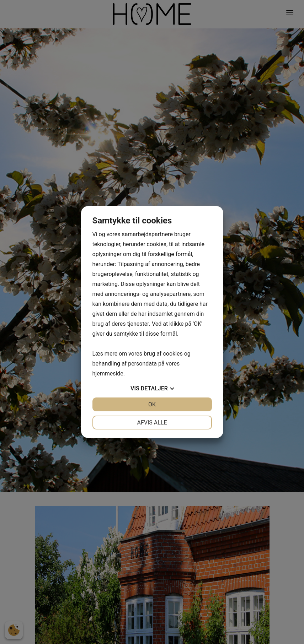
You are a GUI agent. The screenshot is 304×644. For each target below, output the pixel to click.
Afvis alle (152, 423)
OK (152, 404)
